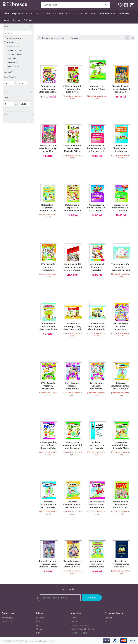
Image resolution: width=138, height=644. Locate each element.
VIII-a (68, 13)
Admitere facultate (13, 20)
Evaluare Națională (107, 13)
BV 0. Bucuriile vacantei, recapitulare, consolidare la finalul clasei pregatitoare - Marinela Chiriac (97, 386)
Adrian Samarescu (14, 38)
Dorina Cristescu (14, 66)
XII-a (93, 13)
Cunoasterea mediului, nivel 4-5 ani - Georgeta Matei (72, 445)
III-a (37, 13)
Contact (40, 622)
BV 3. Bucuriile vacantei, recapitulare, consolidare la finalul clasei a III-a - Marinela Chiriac (48, 386)
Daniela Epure (13, 58)
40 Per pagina (75, 38)
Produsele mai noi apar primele (52, 38)
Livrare (74, 618)
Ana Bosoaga (12, 42)
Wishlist (108, 622)
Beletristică (29, 20)
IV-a (43, 13)
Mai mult (8, 72)
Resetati (29, 121)
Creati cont (7, 622)
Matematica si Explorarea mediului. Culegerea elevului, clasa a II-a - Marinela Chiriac (97, 267)
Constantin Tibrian (14, 54)
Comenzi (108, 618)
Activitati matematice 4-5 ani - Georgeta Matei (48, 504)
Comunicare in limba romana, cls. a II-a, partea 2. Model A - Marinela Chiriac (97, 148)
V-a (49, 13)
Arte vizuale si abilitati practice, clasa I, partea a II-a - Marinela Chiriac (72, 326)
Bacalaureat (123, 13)
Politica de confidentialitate (83, 629)
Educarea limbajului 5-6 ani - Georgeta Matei (72, 504)
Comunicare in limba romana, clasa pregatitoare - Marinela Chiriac (48, 326)
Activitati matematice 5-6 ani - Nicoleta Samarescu (97, 445)
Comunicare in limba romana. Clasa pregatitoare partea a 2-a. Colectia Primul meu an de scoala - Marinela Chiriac (48, 89)
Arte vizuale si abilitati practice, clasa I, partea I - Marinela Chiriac (97, 326)
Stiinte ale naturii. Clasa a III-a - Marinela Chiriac (72, 148)
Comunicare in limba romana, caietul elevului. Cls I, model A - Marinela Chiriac (121, 148)
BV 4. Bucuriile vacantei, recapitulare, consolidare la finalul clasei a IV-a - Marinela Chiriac (48, 267)
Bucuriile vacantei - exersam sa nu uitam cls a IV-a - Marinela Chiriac (72, 564)
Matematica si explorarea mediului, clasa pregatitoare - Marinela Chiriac (97, 564)
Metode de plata (78, 622)
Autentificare (8, 618)
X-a (81, 13)
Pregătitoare (18, 13)
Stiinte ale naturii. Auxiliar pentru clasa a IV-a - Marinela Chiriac (72, 89)
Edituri (39, 625)
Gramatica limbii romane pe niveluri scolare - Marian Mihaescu (72, 267)
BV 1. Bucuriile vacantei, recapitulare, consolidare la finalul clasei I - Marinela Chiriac (72, 386)
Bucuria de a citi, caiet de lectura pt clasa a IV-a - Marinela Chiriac (121, 89)
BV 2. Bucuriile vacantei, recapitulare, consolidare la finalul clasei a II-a (121, 326)
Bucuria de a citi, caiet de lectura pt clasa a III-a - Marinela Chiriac (48, 148)
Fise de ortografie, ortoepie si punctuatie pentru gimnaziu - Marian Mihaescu (121, 267)
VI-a (55, 13)
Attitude (52, 641)
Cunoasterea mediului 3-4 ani (97, 88)
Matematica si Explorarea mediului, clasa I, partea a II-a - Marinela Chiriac (48, 207)
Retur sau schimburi (80, 625)
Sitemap (40, 629)
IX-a (75, 13)
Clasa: (7, 13)
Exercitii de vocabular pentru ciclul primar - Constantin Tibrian (121, 564)
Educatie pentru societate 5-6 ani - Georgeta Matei (97, 504)
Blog (38, 633)
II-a (31, 13)
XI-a (87, 13)
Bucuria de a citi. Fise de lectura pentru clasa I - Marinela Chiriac (121, 504)
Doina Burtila (12, 62)
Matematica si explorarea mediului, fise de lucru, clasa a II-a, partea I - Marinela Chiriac (72, 207)
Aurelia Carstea (13, 46)
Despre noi (41, 618)
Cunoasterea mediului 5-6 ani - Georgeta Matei (121, 445)
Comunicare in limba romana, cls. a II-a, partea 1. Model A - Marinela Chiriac (97, 207)
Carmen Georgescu (15, 50)
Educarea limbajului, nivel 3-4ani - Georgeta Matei (121, 386)
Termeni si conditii (79, 633)
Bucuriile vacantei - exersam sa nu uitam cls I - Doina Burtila (48, 564)
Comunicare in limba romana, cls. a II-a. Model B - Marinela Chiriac (121, 207)
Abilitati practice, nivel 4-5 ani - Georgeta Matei (48, 445)
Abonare (92, 598)
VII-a (61, 13)
